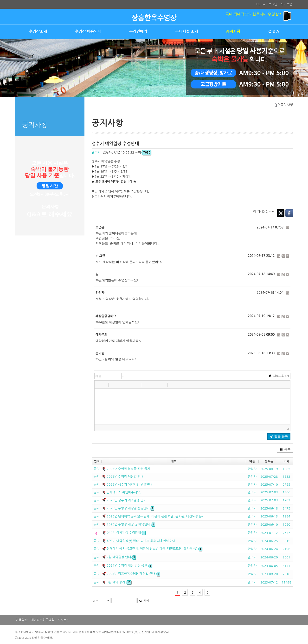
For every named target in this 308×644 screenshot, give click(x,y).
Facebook (289, 213)
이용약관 (22, 620)
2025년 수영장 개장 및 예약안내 (131, 524)
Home (261, 4)
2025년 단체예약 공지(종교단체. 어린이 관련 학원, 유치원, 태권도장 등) (155, 516)
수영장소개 (38, 31)
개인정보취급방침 (43, 620)
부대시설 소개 (187, 31)
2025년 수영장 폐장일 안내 (125, 477)
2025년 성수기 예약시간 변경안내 (129, 485)
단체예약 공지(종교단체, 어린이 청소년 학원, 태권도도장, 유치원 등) (154, 549)
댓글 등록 (279, 436)
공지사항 (233, 31)
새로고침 (279, 376)
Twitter (281, 213)
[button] (99, 385)
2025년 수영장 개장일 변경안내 (130, 508)
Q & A (274, 31)
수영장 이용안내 (88, 31)
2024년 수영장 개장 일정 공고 (129, 566)
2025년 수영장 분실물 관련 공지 (128, 469)
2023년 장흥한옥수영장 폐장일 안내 (133, 574)
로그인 (273, 4)
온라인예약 (138, 31)
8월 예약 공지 (119, 582)
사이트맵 (286, 4)
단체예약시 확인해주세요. (124, 492)
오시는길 (64, 620)
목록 (285, 449)
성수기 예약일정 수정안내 (126, 533)
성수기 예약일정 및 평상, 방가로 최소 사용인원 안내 (141, 541)
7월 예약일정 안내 (121, 557)
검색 (144, 601)
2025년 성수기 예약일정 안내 (126, 500)
